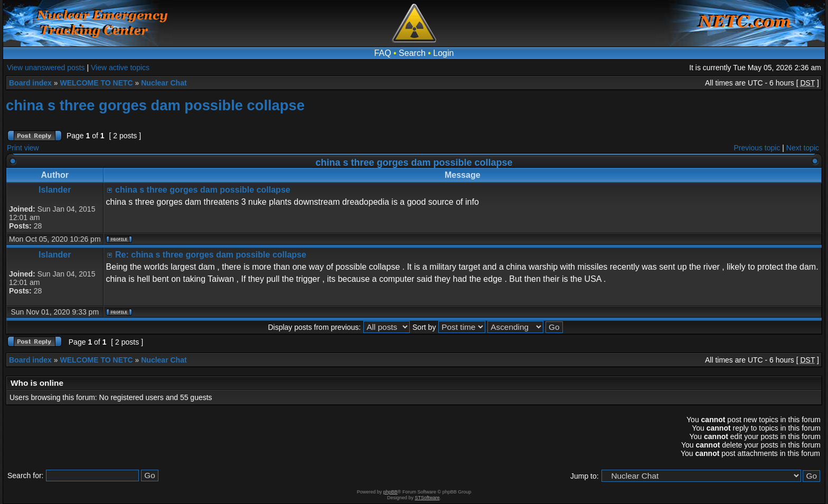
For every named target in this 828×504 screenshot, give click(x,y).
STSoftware (427, 498)
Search (412, 53)
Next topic (803, 148)
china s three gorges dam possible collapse (155, 105)
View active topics (120, 68)
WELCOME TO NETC (96, 83)
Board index (30, 83)
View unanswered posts (46, 68)
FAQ (383, 53)
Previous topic (757, 148)
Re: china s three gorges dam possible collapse (211, 255)
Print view (23, 148)
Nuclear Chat (164, 83)
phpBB (391, 492)
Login (443, 53)
